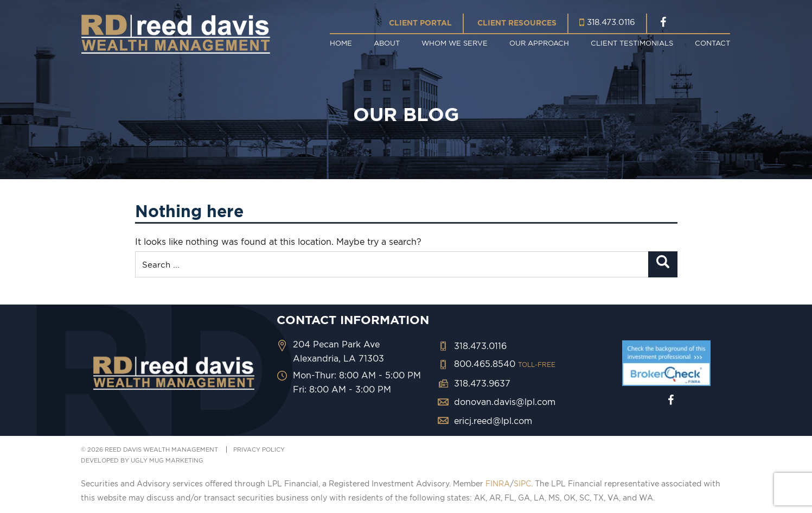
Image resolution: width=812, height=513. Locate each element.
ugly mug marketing (167, 460)
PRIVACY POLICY (259, 449)
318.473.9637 (482, 383)
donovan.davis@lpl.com (505, 402)
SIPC (522, 484)
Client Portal (420, 23)
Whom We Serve (455, 43)
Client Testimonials (632, 43)
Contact (712, 43)
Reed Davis (176, 34)
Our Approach (539, 43)
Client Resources (517, 23)
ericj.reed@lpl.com (493, 421)
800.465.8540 (505, 364)
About (387, 43)
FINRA (498, 484)
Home (341, 43)
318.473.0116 (611, 22)
